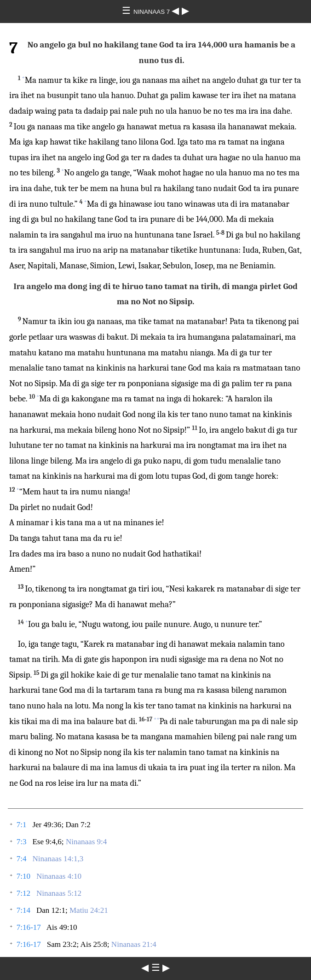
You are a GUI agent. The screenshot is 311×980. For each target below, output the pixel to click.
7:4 (22, 859)
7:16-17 (29, 927)
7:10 (23, 876)
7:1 (22, 825)
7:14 (23, 910)
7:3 (22, 842)
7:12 (23, 893)
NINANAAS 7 (153, 12)
